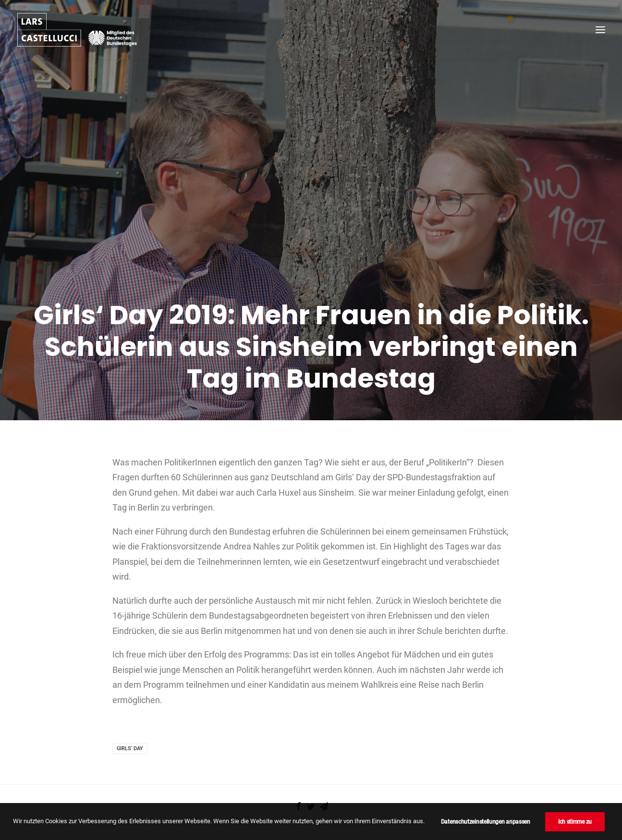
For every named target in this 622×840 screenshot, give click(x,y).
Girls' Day (130, 717)
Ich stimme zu (575, 822)
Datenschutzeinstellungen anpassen (486, 822)
